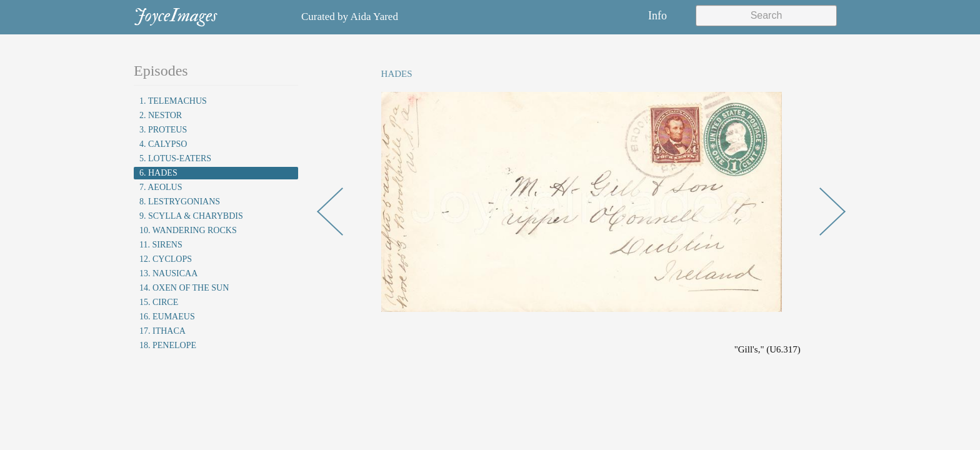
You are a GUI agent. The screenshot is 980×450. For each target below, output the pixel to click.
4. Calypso (163, 144)
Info (657, 16)
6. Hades (158, 173)
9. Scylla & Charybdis (191, 216)
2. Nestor (161, 115)
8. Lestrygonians (180, 202)
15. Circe (159, 302)
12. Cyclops (166, 259)
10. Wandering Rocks (188, 230)
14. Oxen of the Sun (184, 288)
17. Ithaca (162, 331)
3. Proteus (163, 130)
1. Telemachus (173, 101)
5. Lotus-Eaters (175, 158)
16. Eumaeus (167, 317)
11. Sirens (161, 245)
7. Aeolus (161, 187)
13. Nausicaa (168, 273)
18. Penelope (168, 345)
